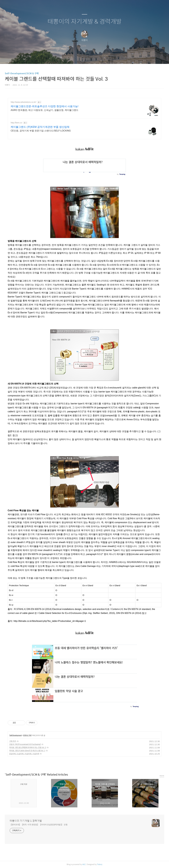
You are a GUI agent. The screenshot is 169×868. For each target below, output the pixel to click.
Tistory (100, 864)
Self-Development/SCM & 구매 (22, 73)
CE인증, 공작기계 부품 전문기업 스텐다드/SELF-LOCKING (41, 131)
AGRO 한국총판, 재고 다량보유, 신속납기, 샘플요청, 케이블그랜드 (45, 110)
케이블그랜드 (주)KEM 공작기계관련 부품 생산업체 (40, 127)
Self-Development (15, 735)
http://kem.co (16, 123)
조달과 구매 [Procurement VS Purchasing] (25, 744)
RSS (89, 58)
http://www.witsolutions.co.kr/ (23, 102)
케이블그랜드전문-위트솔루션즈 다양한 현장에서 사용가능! (45, 106)
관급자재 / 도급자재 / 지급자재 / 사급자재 (24, 754)
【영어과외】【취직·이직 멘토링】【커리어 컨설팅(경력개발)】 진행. (39, 825)
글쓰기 (70, 58)
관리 (99, 58)
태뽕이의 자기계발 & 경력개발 (85, 22)
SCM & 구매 (27, 735)
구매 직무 (13, 741)
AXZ (84, 864)
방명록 (80, 58)
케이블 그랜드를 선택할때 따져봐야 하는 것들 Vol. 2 (28, 747)
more (162, 776)
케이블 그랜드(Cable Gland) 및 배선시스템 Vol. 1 (27, 751)
